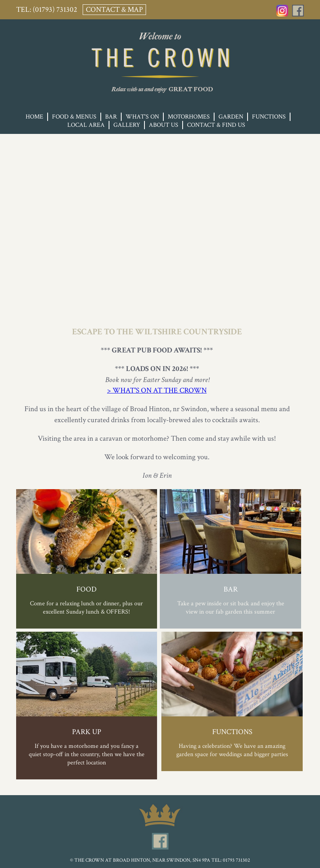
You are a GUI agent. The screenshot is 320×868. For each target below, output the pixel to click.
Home (34, 117)
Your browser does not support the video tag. (160, 214)
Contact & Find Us (216, 125)
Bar (111, 117)
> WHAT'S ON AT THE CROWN (157, 390)
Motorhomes (189, 117)
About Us (164, 125)
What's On (142, 117)
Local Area (86, 125)
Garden (231, 117)
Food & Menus (74, 117)
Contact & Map (114, 10)
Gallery (127, 125)
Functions (269, 117)
